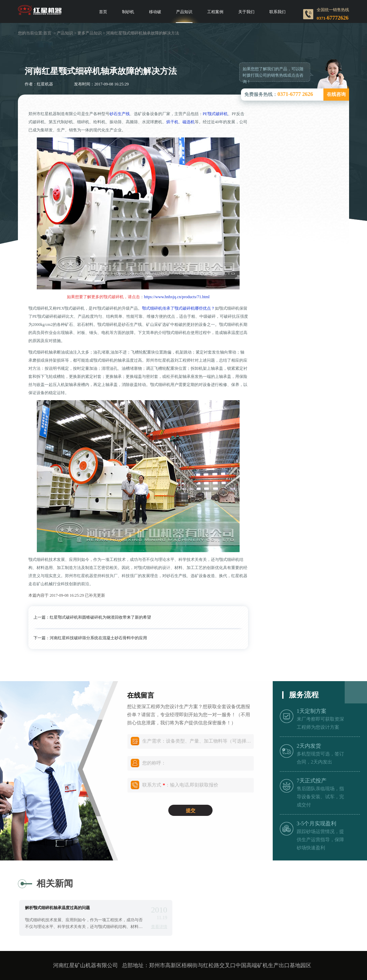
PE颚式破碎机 (215, 114)
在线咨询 (336, 94)
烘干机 (172, 122)
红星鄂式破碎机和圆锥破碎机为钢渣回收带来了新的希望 (100, 617)
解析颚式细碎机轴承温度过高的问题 (57, 908)
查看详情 (159, 927)
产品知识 (184, 12)
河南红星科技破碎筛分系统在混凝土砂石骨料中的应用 (98, 638)
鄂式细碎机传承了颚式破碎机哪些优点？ (178, 308)
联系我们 (277, 12)
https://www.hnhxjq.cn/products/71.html (177, 297)
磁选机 (189, 122)
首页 (103, 12)
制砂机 (128, 12)
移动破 (155, 12)
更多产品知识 (90, 33)
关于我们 (246, 12)
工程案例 (215, 12)
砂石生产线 (120, 114)
